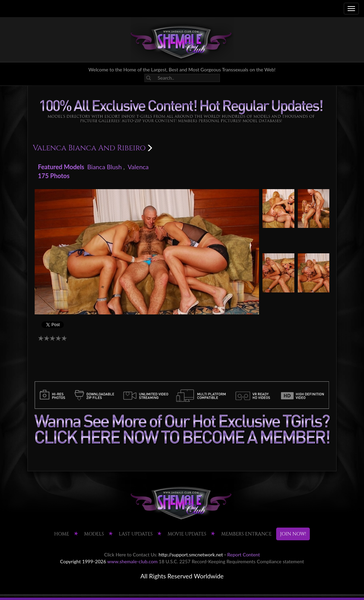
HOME (62, 534)
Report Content (243, 555)
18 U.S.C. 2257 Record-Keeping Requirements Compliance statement (231, 561)
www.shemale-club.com (133, 561)
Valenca (138, 167)
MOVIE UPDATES (187, 534)
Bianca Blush (104, 167)
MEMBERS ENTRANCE (246, 534)
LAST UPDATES (136, 534)
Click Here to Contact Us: (131, 555)
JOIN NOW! (293, 534)
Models (94, 534)
